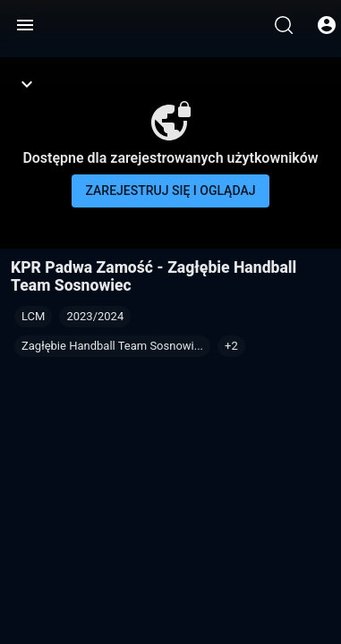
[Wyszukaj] (284, 25)
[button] (231, 346)
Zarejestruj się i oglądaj (171, 191)
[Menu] (25, 25)
